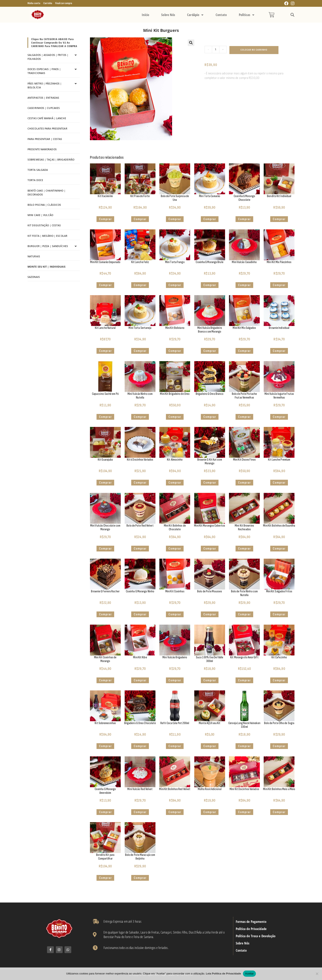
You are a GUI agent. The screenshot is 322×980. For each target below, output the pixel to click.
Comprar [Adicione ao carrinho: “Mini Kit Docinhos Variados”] (244, 812)
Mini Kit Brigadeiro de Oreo (175, 394)
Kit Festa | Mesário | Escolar (47, 236)
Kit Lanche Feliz (140, 262)
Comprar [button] (105, 219)
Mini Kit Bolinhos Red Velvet (175, 789)
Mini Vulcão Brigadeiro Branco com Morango (210, 330)
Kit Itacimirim (105, 196)
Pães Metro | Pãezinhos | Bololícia (45, 86)
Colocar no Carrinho (254, 50)
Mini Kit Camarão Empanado (105, 262)
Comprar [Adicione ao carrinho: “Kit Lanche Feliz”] (140, 285)
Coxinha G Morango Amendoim (105, 791)
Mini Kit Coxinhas (175, 591)
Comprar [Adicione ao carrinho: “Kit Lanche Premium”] (279, 483)
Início (145, 15)
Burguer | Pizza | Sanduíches (48, 246)
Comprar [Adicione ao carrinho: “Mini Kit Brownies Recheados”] (244, 549)
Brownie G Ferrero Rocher (105, 591)
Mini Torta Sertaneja (140, 328)
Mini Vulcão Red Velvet (140, 789)
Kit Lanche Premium (279, 460)
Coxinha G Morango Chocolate (244, 198)
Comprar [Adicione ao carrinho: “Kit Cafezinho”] (279, 680)
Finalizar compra (64, 3)
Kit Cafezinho (279, 657)
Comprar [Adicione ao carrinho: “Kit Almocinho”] (175, 483)
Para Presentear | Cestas (45, 139)
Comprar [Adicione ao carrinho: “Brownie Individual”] (279, 351)
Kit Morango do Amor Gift (244, 657)
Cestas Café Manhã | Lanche (47, 118)
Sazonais (34, 277)
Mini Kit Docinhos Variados (244, 789)
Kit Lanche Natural (105, 328)
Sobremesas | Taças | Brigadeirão (51, 160)
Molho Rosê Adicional (210, 789)
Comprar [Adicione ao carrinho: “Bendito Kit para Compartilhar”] (105, 878)
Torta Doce (35, 180)
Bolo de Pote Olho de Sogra (279, 723)
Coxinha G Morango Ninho (140, 591)
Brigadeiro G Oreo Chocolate (140, 723)
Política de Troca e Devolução (256, 936)
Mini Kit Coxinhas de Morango (105, 659)
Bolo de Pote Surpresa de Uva (175, 198)
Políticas (247, 15)
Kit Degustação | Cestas (44, 225)
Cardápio (195, 15)
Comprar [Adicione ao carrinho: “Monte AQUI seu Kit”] (210, 746)
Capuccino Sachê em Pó (105, 394)
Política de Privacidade (251, 929)
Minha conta (34, 3)
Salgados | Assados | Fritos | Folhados (48, 57)
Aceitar (249, 974)
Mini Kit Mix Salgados (244, 328)
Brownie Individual (279, 328)
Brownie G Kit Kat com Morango (210, 462)
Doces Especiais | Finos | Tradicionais (44, 71)
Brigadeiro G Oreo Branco (210, 394)
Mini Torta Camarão (210, 196)
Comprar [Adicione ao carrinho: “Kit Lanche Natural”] (105, 351)
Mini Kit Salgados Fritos (279, 591)
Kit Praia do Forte (140, 196)
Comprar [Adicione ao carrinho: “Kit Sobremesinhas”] (105, 746)
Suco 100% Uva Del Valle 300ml (210, 659)
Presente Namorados (42, 149)
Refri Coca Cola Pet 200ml (175, 723)
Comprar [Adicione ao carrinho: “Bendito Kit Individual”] (279, 219)
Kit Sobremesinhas (105, 723)
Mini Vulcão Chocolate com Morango (105, 528)
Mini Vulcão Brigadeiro (175, 657)
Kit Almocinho (175, 460)
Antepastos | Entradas (43, 98)
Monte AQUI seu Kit (210, 723)
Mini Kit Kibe (140, 657)
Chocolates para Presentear (47, 129)
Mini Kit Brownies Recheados (244, 528)
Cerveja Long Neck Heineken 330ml (244, 725)
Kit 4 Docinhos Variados (140, 460)
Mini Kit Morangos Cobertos (210, 526)
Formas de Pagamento (251, 922)
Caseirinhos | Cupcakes (44, 108)
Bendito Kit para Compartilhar (105, 857)
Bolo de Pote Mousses (210, 591)
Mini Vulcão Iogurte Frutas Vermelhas (279, 396)
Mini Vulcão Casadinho (244, 262)
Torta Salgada (38, 170)
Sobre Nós (168, 15)
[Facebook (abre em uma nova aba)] (286, 4)
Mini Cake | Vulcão (40, 215)
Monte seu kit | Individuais (47, 267)
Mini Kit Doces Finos (244, 460)
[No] (317, 974)
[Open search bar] (292, 15)
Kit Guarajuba (105, 460)
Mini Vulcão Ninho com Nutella (140, 396)
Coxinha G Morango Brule (209, 262)
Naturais (34, 256)
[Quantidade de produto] (216, 50)
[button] (191, 43)
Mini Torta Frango (175, 262)
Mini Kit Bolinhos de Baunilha (279, 526)
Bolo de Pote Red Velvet (140, 526)
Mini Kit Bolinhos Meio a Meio (279, 789)
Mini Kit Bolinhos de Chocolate (175, 528)
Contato (221, 15)
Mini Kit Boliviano (175, 328)
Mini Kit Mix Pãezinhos (279, 262)
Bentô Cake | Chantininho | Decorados (47, 193)
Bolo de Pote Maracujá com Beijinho (140, 857)
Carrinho (48, 3)
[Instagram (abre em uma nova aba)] (292, 4)
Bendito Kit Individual (279, 196)
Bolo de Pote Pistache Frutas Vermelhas (244, 396)
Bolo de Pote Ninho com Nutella (244, 593)
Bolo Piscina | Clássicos (44, 205)
